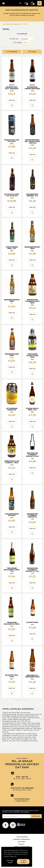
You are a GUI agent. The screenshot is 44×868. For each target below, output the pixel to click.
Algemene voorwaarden (21, 839)
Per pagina (18, 42)
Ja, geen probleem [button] (23, 862)
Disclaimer (21, 842)
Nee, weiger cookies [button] (10, 862)
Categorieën (13, 52)
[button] (20, 3)
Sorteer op (14, 39)
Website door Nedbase (22, 847)
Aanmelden (36, 816)
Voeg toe (12, 100)
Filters (33, 52)
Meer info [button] (13, 856)
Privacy (21, 844)
